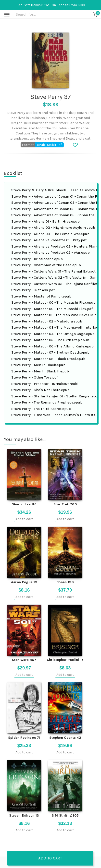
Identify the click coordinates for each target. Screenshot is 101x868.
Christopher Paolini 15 (65, 660)
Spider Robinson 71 (24, 738)
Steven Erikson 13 (24, 815)
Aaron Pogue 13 (24, 582)
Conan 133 (65, 582)
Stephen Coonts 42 (65, 738)
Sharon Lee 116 (24, 504)
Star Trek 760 (65, 504)
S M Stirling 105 (65, 815)
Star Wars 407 (24, 660)
